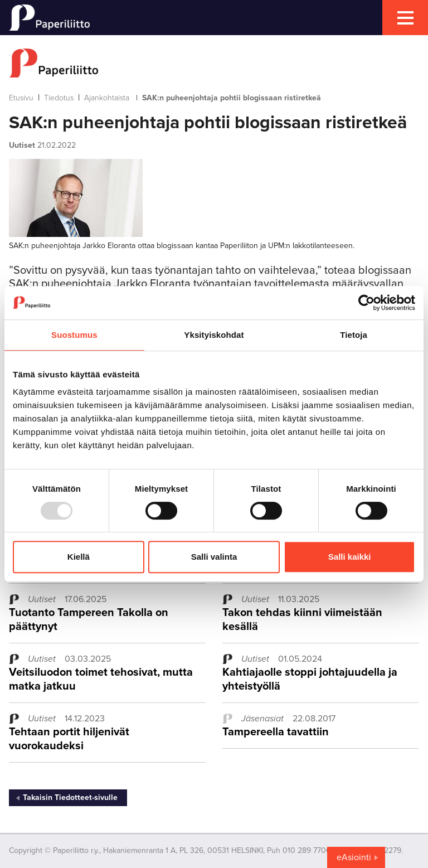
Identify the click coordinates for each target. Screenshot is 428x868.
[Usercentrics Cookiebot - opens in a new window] (366, 303)
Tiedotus (59, 98)
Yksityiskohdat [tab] (214, 335)
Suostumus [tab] (74, 335)
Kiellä (79, 557)
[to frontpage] (214, 63)
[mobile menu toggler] (405, 18)
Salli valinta (214, 557)
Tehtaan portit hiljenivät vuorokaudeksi (69, 739)
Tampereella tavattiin (276, 732)
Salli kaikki (350, 557)
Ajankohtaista (107, 98)
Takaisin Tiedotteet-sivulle (70, 797)
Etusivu (21, 98)
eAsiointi (354, 857)
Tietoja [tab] (354, 335)
